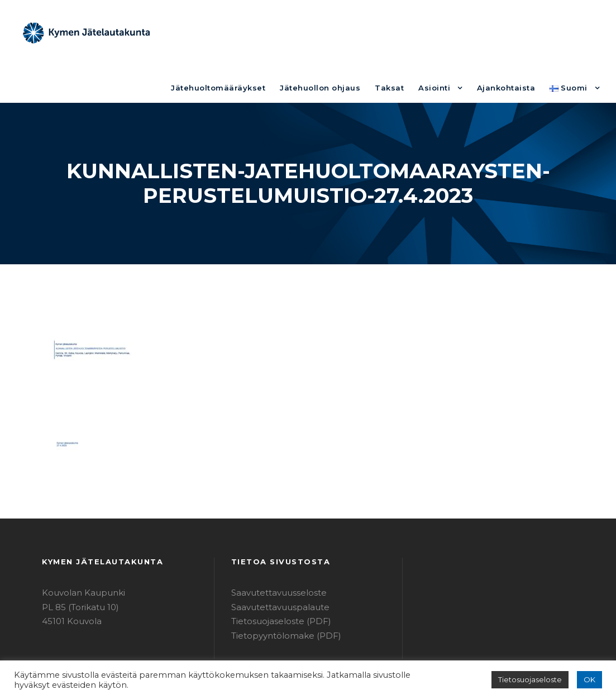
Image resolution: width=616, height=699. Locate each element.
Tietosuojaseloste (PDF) (276, 574)
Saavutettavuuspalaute (274, 560)
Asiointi (446, 32)
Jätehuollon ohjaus (343, 32)
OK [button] (590, 680)
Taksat (405, 32)
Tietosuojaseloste (535, 680)
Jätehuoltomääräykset (251, 32)
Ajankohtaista (513, 32)
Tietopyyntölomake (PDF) (279, 588)
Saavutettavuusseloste (273, 545)
